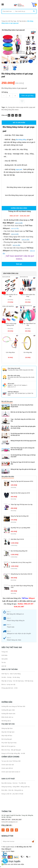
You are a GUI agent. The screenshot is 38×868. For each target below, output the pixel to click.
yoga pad (32, 107)
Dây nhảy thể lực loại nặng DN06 (20, 528)
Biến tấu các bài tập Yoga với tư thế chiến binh (24, 412)
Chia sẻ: (4, 115)
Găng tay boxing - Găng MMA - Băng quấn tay (16, 787)
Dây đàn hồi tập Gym (8, 732)
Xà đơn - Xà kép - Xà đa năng (11, 677)
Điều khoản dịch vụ (7, 717)
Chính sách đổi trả (7, 768)
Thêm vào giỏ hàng (27, 96)
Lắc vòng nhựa (10, 352)
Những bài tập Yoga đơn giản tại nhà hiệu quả (23, 469)
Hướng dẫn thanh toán (8, 714)
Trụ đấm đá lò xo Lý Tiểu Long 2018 (21, 562)
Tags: (4, 107)
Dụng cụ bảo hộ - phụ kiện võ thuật (12, 794)
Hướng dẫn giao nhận (8, 710)
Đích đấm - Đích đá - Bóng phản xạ (12, 790)
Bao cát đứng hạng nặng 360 (19, 551)
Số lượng (5, 92)
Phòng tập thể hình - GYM (9, 688)
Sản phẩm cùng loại (11, 273)
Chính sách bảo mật (8, 765)
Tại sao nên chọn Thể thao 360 (11, 761)
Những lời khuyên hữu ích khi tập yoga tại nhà (23, 441)
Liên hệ (4, 666)
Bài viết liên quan (7, 401)
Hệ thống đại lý (6, 721)
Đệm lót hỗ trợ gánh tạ (8, 746)
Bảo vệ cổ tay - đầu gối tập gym (11, 750)
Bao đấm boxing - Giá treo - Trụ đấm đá (14, 783)
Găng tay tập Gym (7, 728)
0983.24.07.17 (12, 387)
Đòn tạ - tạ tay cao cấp (8, 684)
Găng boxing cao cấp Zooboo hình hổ (21, 574)
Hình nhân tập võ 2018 (17, 539)
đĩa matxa (15, 110)
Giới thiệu (4, 655)
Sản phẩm (5, 659)
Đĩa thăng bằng (7, 110)
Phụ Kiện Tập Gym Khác (9, 743)
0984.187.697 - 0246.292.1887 (12, 820)
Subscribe (33, 842)
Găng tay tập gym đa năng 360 (20, 516)
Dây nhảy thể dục (7, 736)
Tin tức (4, 662)
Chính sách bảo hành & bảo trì (11, 772)
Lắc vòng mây (28, 352)
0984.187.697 (18, 385)
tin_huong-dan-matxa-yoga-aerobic (17, 107)
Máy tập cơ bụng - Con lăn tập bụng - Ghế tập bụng (17, 681)
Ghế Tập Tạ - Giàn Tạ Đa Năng (11, 674)
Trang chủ (5, 652)
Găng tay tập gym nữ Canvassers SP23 (22, 481)
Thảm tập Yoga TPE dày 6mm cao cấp (22, 505)
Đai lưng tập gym (7, 739)
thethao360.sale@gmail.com (10, 822)
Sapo (13, 851)
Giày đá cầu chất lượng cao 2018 (20, 493)
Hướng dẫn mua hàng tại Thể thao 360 (13, 706)
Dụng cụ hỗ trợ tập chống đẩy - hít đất (13, 753)
